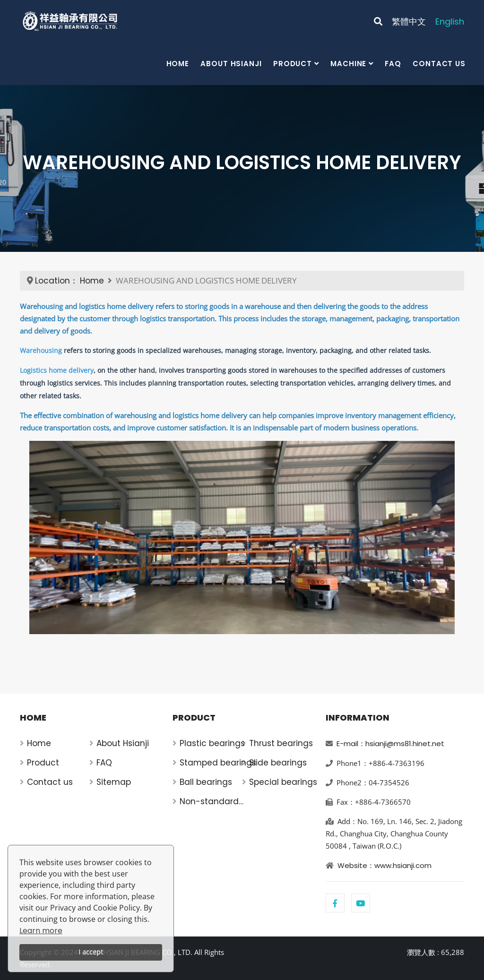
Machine (348, 64)
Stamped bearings (218, 763)
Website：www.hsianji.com (385, 865)
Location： (56, 281)
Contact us (439, 64)
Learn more (41, 931)
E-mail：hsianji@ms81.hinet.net (390, 744)
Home (178, 64)
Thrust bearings (281, 743)
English (450, 21)
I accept (91, 952)
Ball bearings (206, 782)
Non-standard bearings (209, 802)
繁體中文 (409, 21)
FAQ (393, 64)
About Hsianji (231, 64)
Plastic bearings (212, 743)
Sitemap (114, 782)
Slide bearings (278, 763)
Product (293, 64)
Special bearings (283, 782)
